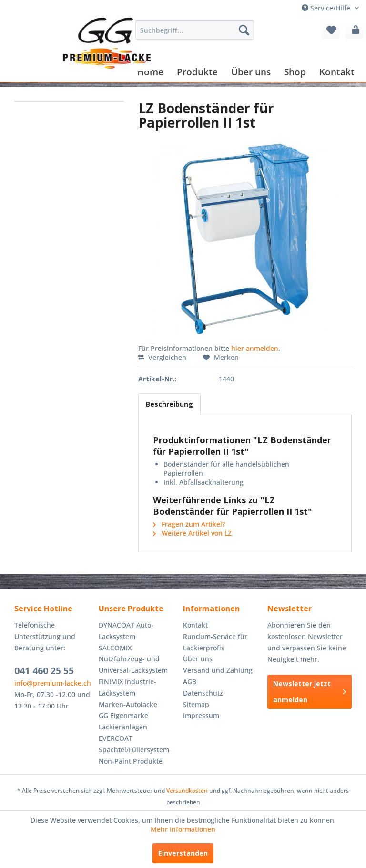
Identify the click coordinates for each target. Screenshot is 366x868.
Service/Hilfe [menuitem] (327, 8)
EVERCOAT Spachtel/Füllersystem (134, 744)
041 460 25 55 (44, 671)
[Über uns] (251, 72)
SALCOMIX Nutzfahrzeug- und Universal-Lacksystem (133, 659)
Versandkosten (187, 791)
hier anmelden (255, 348)
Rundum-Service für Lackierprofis (215, 642)
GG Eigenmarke (123, 715)
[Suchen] (244, 30)
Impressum (201, 715)
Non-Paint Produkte (131, 761)
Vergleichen (162, 357)
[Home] (150, 72)
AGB (190, 682)
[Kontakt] (337, 72)
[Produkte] (197, 72)
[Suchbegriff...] (195, 30)
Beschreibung (169, 404)
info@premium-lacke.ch (53, 683)
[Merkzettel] (331, 30)
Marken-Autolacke (128, 704)
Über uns (198, 659)
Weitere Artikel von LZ (192, 533)
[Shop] (295, 72)
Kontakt (195, 625)
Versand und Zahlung (218, 670)
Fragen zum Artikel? (189, 524)
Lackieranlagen (123, 727)
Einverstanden (183, 853)
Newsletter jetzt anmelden (310, 692)
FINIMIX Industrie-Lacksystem (127, 687)
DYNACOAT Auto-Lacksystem (126, 631)
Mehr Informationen (183, 829)
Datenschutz (203, 693)
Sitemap (196, 704)
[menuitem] (195, 30)
